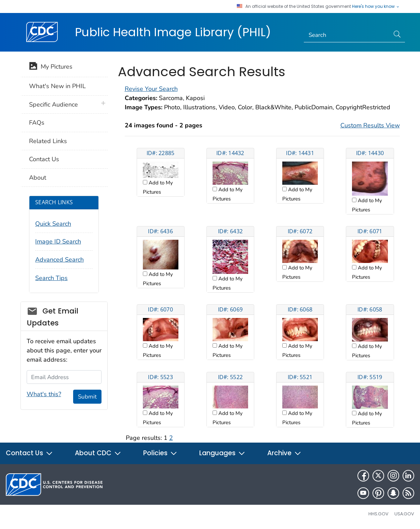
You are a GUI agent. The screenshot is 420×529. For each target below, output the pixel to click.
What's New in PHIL (57, 86)
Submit (87, 397)
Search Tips (51, 278)
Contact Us (44, 159)
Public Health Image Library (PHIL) (173, 32)
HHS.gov (378, 514)
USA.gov (404, 514)
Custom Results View (370, 125)
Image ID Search (58, 241)
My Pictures (51, 67)
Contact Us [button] (29, 453)
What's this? (44, 394)
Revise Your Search (151, 89)
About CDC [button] (98, 453)
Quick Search (53, 224)
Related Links (48, 141)
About (38, 178)
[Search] (347, 35)
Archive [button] (284, 453)
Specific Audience (53, 105)
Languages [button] (222, 453)
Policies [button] (160, 453)
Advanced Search (59, 260)
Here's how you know (376, 6)
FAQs (37, 123)
